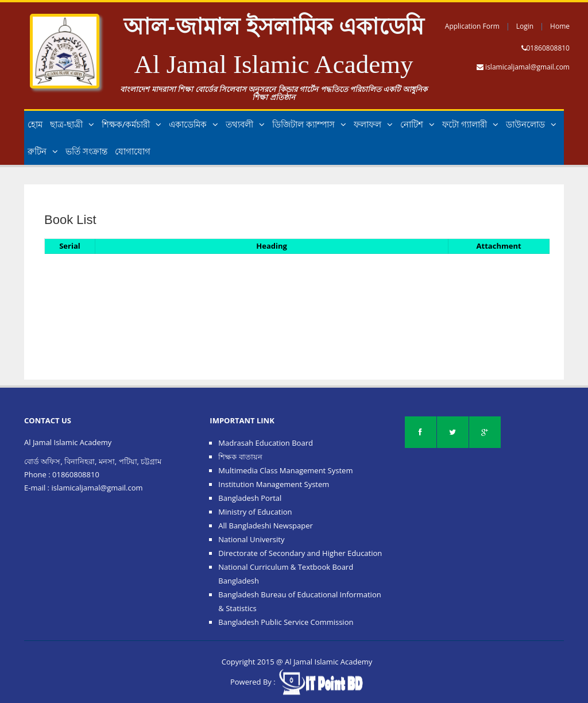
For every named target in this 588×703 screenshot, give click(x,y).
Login (525, 26)
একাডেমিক (194, 124)
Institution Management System (274, 484)
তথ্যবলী (245, 124)
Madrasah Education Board (266, 443)
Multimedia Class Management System (285, 470)
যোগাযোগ (133, 151)
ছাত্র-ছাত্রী (72, 124)
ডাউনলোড (531, 124)
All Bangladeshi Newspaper (266, 526)
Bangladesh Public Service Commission (286, 622)
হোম (35, 124)
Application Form (472, 26)
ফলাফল (373, 124)
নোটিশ (417, 124)
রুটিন (43, 151)
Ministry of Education (255, 512)
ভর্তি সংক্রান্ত (86, 151)
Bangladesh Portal (250, 498)
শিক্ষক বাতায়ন (240, 457)
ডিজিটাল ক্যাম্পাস (309, 124)
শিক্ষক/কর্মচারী (132, 124)
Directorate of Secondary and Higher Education (300, 553)
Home (560, 26)
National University (251, 539)
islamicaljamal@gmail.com (527, 67)
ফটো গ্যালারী (470, 124)
